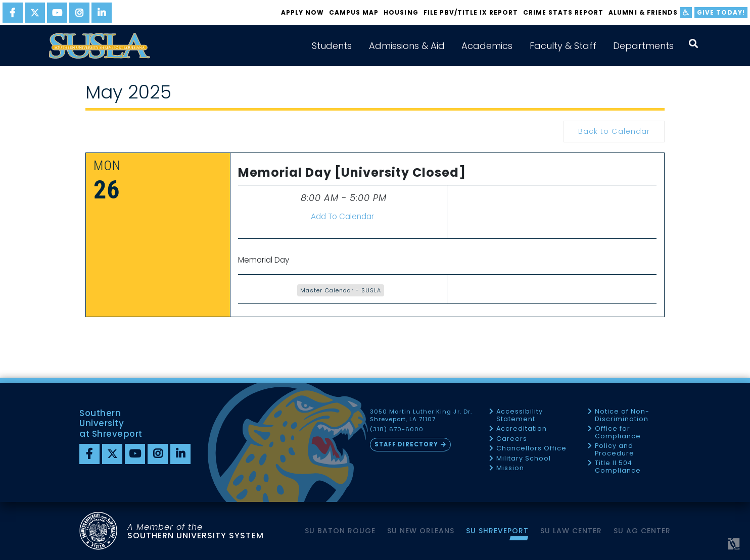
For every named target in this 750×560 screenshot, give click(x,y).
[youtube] (57, 13)
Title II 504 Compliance (618, 467)
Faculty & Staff (563, 46)
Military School (524, 459)
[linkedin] (102, 13)
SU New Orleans (421, 531)
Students (332, 46)
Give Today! (721, 12)
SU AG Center (642, 531)
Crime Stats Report (563, 12)
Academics (487, 46)
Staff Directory (406, 444)
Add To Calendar (342, 216)
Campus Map (354, 12)
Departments (643, 46)
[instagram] (79, 13)
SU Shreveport (497, 531)
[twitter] (35, 13)
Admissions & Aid (407, 46)
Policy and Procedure (615, 450)
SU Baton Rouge (340, 531)
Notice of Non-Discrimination (622, 415)
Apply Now (302, 12)
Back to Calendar (614, 131)
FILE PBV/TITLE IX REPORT (471, 12)
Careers (512, 439)
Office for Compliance (618, 432)
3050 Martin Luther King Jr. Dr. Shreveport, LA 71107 (421, 416)
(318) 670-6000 (397, 429)
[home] (100, 46)
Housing (401, 12)
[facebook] (13, 13)
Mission (510, 468)
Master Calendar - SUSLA (340, 290)
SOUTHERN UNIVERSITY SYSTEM (196, 531)
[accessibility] (686, 13)
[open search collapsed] (693, 44)
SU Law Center (571, 531)
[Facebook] (89, 454)
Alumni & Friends (643, 12)
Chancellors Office (531, 449)
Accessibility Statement (520, 415)
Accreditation (522, 429)
